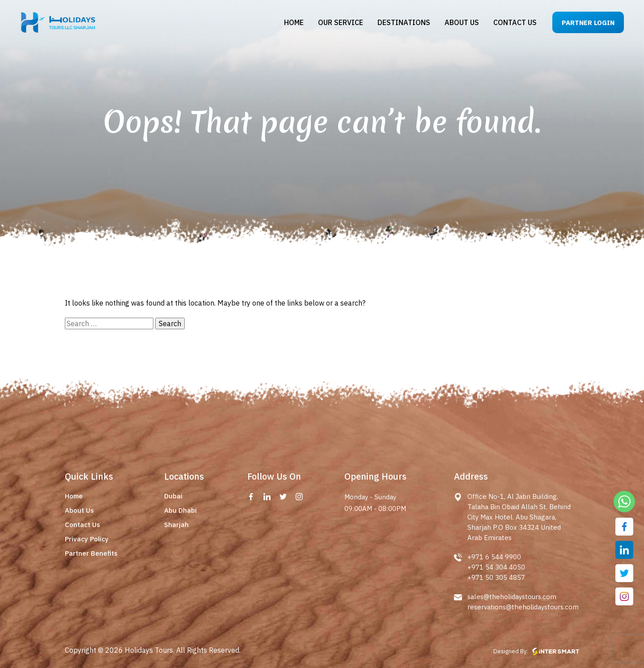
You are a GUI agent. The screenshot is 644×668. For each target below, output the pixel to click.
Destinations (404, 22)
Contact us (515, 22)
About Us (79, 510)
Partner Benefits (91, 553)
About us (462, 22)
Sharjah (176, 525)
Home (294, 22)
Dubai (173, 496)
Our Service (341, 22)
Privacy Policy (87, 539)
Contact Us (83, 525)
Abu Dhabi (180, 510)
